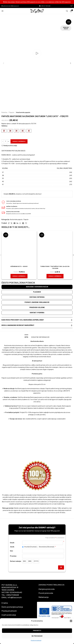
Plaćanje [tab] (37, 292)
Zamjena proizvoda (46, 589)
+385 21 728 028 (45, 6)
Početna (4, 112)
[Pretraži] (67, 11)
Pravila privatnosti (36, 640)
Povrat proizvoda (46, 593)
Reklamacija (43, 597)
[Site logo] (37, 11)
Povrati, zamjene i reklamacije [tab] (37, 302)
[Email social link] (14, 223)
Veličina (4, 126)
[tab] (26, 337)
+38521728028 (12, 595)
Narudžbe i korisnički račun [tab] (37, 287)
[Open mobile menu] (2, 11)
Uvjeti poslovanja (9, 615)
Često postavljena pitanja (12, 607)
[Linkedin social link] (17, 223)
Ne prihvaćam (37, 636)
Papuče (12, 112)
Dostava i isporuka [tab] (37, 297)
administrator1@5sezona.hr (10, 6)
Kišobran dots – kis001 (19, 266)
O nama (5, 603)
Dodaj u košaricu (19, 141)
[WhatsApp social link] (20, 223)
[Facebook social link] (9, 223)
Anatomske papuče (23, 112)
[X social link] (11, 223)
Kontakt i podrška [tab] (37, 313)
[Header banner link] (37, 2)
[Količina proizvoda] (5, 141)
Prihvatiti (37, 631)
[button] (71, 621)
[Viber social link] (26, 223)
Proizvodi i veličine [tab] (37, 308)
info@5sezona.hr (15, 598)
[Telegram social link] (23, 223)
